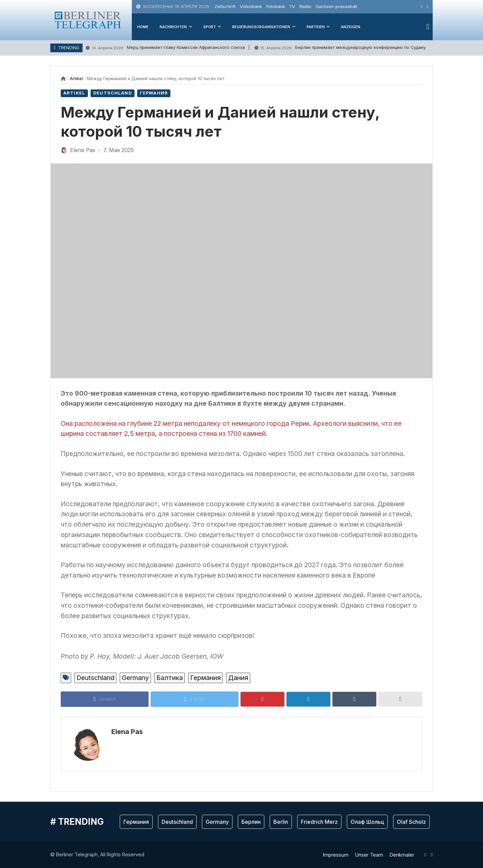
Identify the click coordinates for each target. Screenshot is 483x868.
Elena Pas (127, 732)
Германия (154, 93)
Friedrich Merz (319, 822)
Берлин (251, 822)
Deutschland (113, 93)
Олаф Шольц (367, 822)
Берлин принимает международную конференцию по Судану (340, 48)
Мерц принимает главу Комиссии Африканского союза (165, 48)
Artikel (76, 79)
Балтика (170, 678)
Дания (238, 678)
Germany (135, 678)
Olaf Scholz (411, 822)
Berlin (281, 822)
